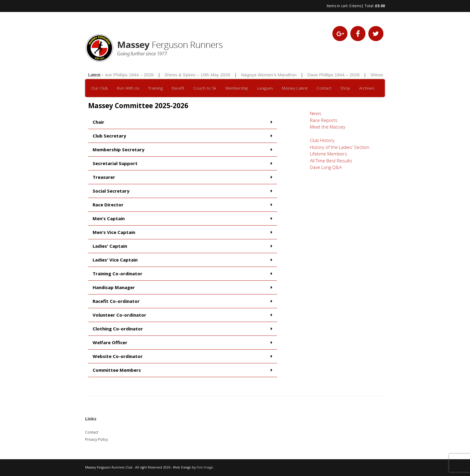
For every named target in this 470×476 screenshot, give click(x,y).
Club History (322, 140)
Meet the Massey (328, 127)
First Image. (205, 467)
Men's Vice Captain (114, 232)
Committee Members (117, 370)
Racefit (178, 88)
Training (155, 88)
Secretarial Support (115, 163)
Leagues (265, 88)
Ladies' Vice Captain (115, 260)
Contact (324, 88)
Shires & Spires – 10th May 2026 (199, 75)
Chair (98, 122)
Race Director (108, 205)
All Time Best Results (331, 161)
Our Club (100, 88)
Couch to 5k (205, 88)
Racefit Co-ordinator (116, 301)
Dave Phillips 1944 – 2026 (129, 75)
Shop (345, 88)
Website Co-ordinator (118, 356)
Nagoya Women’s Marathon (270, 75)
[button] (183, 122)
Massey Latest (295, 88)
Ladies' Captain (110, 246)
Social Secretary (111, 191)
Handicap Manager (114, 287)
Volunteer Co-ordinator (119, 315)
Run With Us (128, 88)
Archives (367, 88)
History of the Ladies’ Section (340, 147)
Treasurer (104, 177)
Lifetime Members (329, 154)
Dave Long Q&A (326, 167)
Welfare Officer (110, 342)
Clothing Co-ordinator (118, 329)
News (316, 113)
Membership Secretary (119, 149)
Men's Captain (109, 218)
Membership (237, 88)
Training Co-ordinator (117, 273)
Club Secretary (109, 136)
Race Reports (324, 120)
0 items (355, 6)
